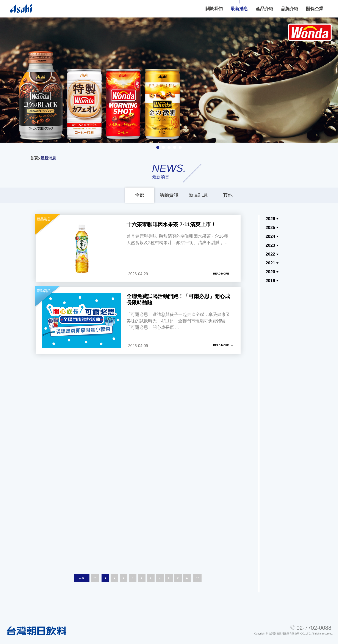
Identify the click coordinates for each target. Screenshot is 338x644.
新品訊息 (198, 195)
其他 (228, 195)
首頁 (34, 158)
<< (95, 578)
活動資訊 (169, 195)
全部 (140, 195)
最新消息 (48, 158)
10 (187, 578)
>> (197, 578)
